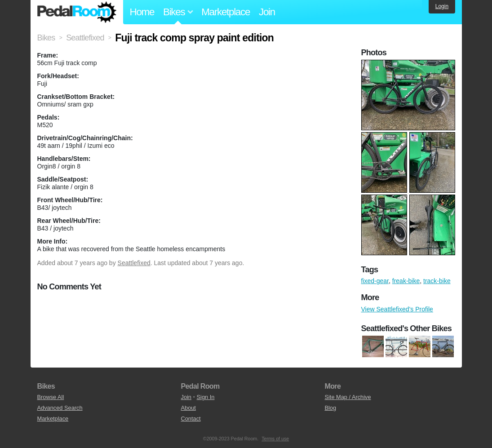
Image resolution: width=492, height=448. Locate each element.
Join (267, 12)
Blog (330, 408)
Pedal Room (77, 12)
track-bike (437, 281)
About (188, 408)
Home (142, 12)
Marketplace (226, 12)
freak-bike (406, 281)
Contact (191, 419)
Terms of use (275, 439)
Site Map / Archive (348, 397)
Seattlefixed (134, 263)
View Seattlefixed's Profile (397, 309)
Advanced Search (60, 408)
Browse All (51, 397)
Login (442, 6)
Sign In (206, 397)
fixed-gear (375, 281)
